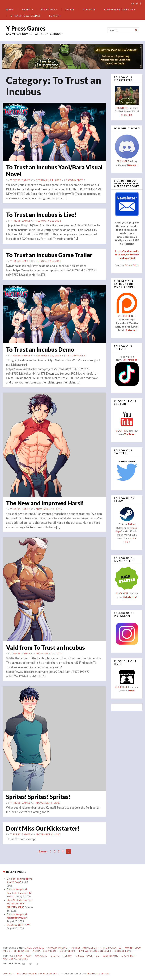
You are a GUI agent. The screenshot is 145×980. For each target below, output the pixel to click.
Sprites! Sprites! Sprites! (39, 796)
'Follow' (132, 524)
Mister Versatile (111, 947)
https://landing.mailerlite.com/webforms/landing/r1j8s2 (127, 254)
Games (27, 10)
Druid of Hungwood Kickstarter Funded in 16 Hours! (19, 893)
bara (19, 955)
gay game (41, 955)
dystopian (128, 955)
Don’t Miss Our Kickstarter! (43, 828)
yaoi (29, 955)
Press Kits (48, 10)
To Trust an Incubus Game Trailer (50, 255)
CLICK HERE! (131, 360)
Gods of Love (123, 950)
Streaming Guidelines (26, 16)
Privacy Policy (132, 265)
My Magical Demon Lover (95, 950)
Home (10, 10)
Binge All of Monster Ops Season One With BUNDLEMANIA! (19, 903)
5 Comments (75, 180)
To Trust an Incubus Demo (41, 349)
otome (55, 955)
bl (97, 955)
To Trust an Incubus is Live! (42, 214)
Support (55, 16)
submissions (110, 955)
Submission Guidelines (120, 10)
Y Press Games (26, 28)
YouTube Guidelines (15, 958)
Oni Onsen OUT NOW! (19, 924)
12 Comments (76, 355)
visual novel (84, 955)
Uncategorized (35, 947)
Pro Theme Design (98, 973)
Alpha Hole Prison (44, 950)
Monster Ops (67, 950)
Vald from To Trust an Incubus (46, 647)
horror (68, 955)
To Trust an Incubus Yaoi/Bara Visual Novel (46, 171)
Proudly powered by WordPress (37, 973)
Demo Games (22, 950)
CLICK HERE (122, 108)
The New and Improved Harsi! (46, 503)
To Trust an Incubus (84, 947)
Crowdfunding (58, 947)
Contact (89, 10)
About (70, 10)
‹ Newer (43, 851)
